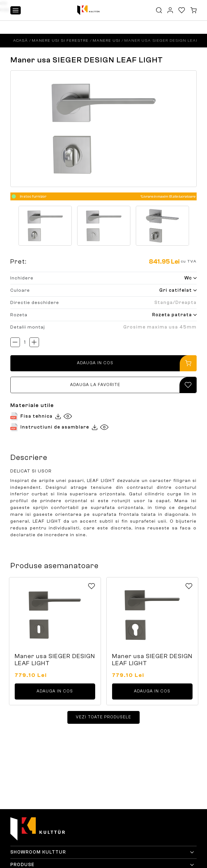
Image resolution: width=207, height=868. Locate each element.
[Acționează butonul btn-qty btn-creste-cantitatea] (34, 342)
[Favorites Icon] (182, 10)
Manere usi (106, 40)
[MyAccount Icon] (170, 10)
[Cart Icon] (193, 10)
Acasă (20, 40)
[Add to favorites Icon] (91, 586)
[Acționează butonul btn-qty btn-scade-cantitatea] (15, 342)
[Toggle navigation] (16, 10)
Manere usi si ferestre (60, 40)
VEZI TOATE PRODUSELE (103, 717)
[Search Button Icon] (159, 10)
